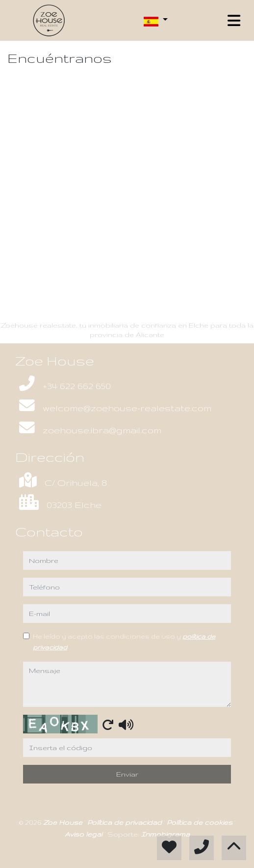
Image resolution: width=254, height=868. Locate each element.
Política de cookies (201, 822)
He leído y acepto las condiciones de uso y (124, 642)
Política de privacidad (126, 822)
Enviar (127, 774)
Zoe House (64, 822)
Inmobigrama (165, 834)
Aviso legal (85, 834)
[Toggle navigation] (234, 21)
